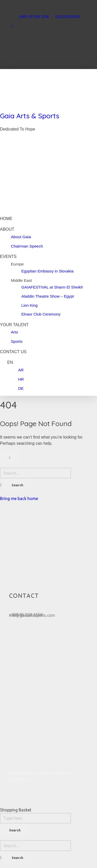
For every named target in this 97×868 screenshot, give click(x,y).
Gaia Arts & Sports (30, 116)
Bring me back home (19, 498)
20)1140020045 (68, 17)
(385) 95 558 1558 (34, 17)
